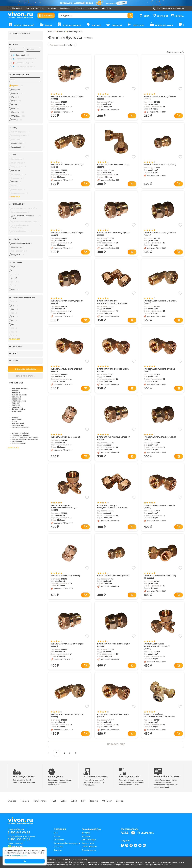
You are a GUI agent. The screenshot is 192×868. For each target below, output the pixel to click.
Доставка (52, 8)
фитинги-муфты (19, 409)
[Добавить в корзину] (85, 116)
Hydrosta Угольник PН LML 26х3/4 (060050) (67, 716)
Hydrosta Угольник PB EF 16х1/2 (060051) (159, 370)
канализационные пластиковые (25, 439)
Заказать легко (88, 843)
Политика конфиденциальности (67, 843)
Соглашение (59, 840)
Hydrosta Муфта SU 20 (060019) (65, 576)
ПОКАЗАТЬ (25, 369)
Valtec (64, 801)
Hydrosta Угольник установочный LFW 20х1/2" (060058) (157, 646)
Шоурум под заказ (35, 8)
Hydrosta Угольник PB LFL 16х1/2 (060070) (113, 166)
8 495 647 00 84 (19, 832)
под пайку (16, 403)
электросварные (19, 401)
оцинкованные (18, 441)
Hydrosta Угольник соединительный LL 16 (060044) (112, 302)
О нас (56, 833)
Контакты (107, 8)
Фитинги (61, 32)
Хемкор (120, 801)
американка (17, 411)
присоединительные (21, 427)
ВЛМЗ (74, 801)
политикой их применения (15, 855)
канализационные (19, 395)
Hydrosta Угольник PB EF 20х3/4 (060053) (66, 370)
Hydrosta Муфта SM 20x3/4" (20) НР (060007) (67, 234)
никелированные (19, 443)
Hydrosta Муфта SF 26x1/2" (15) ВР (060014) (160, 234)
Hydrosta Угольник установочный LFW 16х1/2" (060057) (64, 508)
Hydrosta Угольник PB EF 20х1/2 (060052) (113, 370)
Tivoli (54, 801)
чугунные (16, 391)
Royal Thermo (40, 801)
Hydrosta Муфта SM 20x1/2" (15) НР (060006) (114, 234)
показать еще (116, 744)
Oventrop (12, 801)
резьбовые (16, 397)
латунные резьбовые (21, 435)
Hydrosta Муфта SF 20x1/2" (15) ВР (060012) (67, 302)
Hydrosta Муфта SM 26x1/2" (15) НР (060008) (114, 438)
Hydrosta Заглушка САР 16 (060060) (110, 98)
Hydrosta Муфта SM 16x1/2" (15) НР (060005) (67, 98)
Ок (25, 861)
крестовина (17, 419)
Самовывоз (65, 8)
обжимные (16, 399)
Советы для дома (89, 847)
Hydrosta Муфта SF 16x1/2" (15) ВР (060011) (160, 98)
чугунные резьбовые (20, 433)
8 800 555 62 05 (19, 839)
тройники (16, 405)
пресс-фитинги (18, 425)
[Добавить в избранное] (87, 89)
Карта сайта (59, 847)
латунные (16, 393)
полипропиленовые (20, 389)
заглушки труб (18, 423)
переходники (17, 407)
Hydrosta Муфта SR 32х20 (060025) (113, 576)
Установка (79, 8)
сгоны (14, 421)
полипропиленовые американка (25, 437)
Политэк (93, 801)
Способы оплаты (89, 850)
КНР (83, 801)
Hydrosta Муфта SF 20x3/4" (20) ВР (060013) (160, 438)
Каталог (51, 32)
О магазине (93, 8)
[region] (25, 103)
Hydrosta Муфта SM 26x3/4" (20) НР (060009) (67, 645)
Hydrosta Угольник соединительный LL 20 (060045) (112, 506)
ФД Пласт (107, 801)
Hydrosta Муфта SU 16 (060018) (65, 437)
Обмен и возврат (89, 840)
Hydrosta (25, 801)
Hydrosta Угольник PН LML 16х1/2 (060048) (67, 166)
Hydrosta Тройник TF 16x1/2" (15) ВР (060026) (160, 577)
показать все (14, 196)
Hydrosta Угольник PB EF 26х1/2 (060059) (159, 506)
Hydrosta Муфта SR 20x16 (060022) (160, 165)
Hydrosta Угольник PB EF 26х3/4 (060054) (113, 716)
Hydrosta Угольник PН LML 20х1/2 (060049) (160, 302)
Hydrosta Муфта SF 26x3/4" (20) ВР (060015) (113, 645)
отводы (15, 417)
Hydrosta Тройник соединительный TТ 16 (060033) (159, 716)
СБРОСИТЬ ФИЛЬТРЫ (25, 376)
